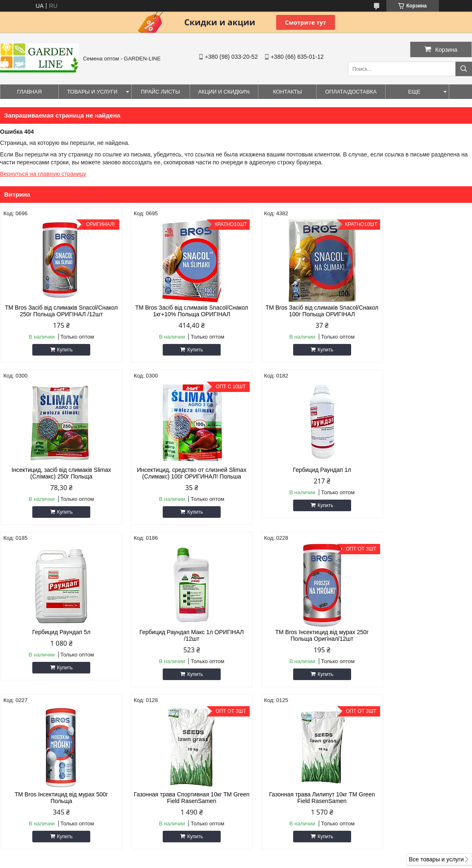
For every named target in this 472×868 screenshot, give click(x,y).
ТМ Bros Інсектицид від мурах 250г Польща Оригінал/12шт (56, 642)
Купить (60, 350)
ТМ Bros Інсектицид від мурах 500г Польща (176, 642)
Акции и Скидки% (224, 92)
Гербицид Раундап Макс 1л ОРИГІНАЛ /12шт (416, 473)
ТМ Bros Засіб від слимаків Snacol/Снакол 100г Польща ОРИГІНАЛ (296, 311)
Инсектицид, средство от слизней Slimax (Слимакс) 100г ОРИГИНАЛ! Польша (56, 476)
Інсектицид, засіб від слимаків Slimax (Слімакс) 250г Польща (416, 311)
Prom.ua (271, 853)
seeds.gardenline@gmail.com (287, 783)
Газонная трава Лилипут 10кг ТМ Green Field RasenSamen (416, 642)
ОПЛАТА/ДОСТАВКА (351, 92)
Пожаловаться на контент (249, 860)
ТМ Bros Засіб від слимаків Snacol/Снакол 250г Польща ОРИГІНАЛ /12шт (56, 311)
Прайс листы (160, 92)
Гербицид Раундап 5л (296, 470)
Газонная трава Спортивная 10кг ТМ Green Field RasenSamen (296, 642)
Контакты (287, 92)
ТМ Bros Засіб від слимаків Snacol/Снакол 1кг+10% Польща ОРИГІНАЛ (176, 311)
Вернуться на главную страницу (43, 174)
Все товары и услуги (436, 704)
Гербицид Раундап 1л (176, 470)
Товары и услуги (92, 92)
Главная (29, 92)
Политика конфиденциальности (319, 860)
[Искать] (464, 69)
